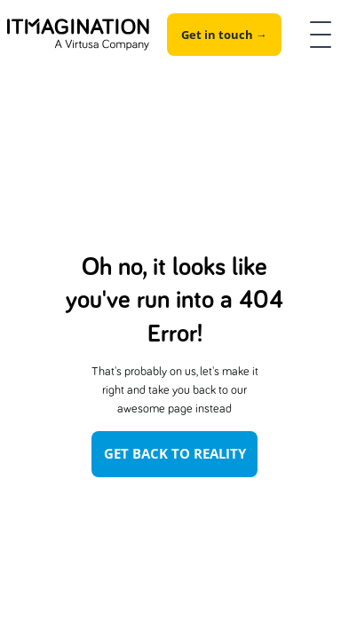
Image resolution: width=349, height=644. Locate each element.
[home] (78, 35)
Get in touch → (224, 35)
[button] (317, 35)
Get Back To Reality (175, 453)
